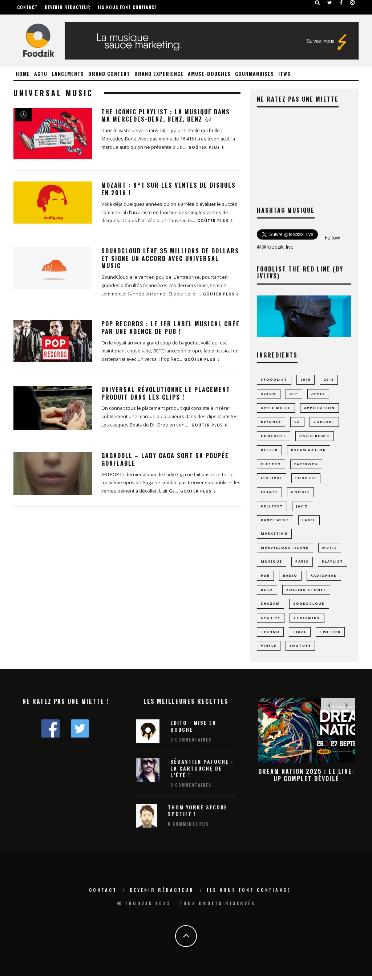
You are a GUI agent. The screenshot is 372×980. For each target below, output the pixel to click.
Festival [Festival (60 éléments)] (272, 479)
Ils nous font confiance (127, 7)
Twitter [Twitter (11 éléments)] (330, 635)
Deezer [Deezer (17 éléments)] (269, 451)
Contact (27, 7)
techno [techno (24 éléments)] (270, 635)
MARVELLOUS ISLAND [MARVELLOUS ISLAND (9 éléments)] (285, 550)
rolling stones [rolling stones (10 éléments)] (306, 593)
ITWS (284, 73)
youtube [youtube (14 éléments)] (300, 650)
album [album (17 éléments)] (269, 394)
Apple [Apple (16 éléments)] (318, 394)
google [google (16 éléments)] (300, 493)
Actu (41, 73)
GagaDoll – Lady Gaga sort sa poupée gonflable (165, 459)
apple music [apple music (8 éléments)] (276, 408)
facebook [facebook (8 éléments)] (306, 465)
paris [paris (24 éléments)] (302, 564)
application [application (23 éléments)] (320, 408)
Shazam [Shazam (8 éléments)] (270, 607)
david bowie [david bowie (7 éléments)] (315, 436)
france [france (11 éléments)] (269, 493)
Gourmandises (254, 73)
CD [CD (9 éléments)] (297, 422)
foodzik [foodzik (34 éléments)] (306, 479)
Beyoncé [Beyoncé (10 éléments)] (271, 422)
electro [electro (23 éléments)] (271, 465)
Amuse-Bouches (209, 73)
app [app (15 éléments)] (294, 394)
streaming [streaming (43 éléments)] (307, 621)
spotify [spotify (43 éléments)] (271, 621)
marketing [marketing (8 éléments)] (274, 536)
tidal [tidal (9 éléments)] (300, 635)
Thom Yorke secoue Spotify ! (198, 814)
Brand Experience (159, 73)
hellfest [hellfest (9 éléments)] (272, 508)
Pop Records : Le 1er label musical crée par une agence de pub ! (171, 328)
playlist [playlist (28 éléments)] (333, 564)
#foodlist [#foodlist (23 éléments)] (274, 379)
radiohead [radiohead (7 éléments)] (324, 578)
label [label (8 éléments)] (309, 522)
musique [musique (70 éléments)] (272, 564)
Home (23, 73)
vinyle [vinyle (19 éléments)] (269, 650)
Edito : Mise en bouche (193, 730)
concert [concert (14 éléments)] (324, 422)
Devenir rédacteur (68, 7)
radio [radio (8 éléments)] (290, 578)
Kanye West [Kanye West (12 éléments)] (275, 522)
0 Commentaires (191, 744)
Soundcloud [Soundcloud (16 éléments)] (309, 607)
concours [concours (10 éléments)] (274, 436)
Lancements (68, 73)
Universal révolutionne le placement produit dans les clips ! (166, 393)
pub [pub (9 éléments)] (265, 578)
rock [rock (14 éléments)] (267, 593)
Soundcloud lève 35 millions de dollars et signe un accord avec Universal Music (170, 258)
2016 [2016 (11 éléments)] (329, 379)
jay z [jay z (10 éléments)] (302, 508)
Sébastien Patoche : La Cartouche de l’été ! (202, 772)
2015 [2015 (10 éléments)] (306, 379)
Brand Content (109, 73)
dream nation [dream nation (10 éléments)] (309, 451)
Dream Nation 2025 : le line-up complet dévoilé (307, 779)
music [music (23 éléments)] (330, 550)
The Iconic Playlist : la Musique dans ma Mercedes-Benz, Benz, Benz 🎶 (166, 116)
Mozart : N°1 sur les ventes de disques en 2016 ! (169, 189)
